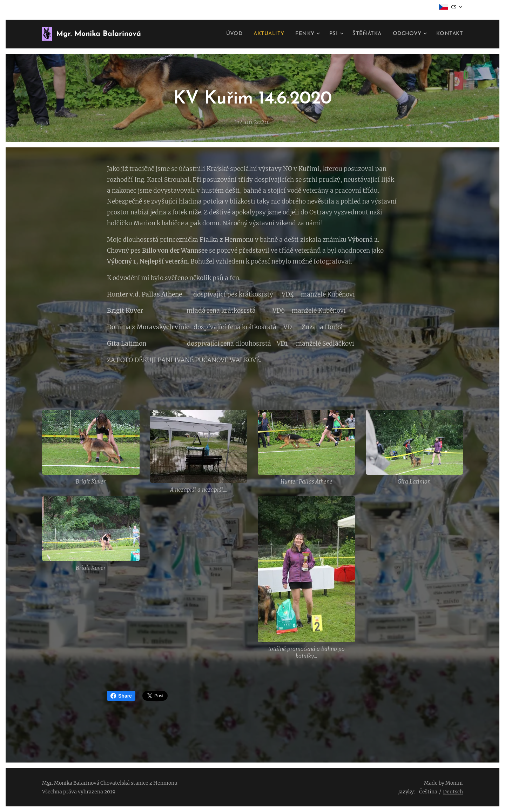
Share (121, 696)
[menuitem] (230, 34)
